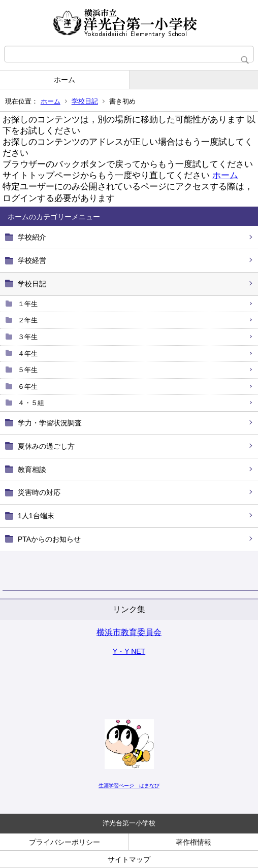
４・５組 (31, 403)
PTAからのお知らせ (49, 539)
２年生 (28, 320)
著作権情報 (193, 842)
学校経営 (32, 260)
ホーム (64, 80)
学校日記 (85, 101)
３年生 (28, 337)
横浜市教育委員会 (129, 632)
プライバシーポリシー (64, 842)
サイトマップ (129, 859)
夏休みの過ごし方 (46, 446)
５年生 (28, 370)
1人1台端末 (36, 516)
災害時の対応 (39, 492)
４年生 (28, 354)
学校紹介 (32, 237)
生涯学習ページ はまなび (129, 786)
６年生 (28, 387)
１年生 (28, 304)
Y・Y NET (129, 651)
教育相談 (32, 470)
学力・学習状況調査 (50, 423)
